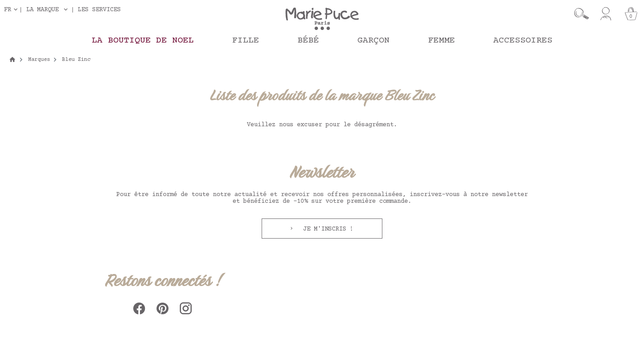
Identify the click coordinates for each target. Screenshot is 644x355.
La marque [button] (42, 10)
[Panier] (631, 14)
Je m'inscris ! (326, 229)
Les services (99, 10)
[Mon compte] (606, 14)
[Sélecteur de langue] (13, 10)
